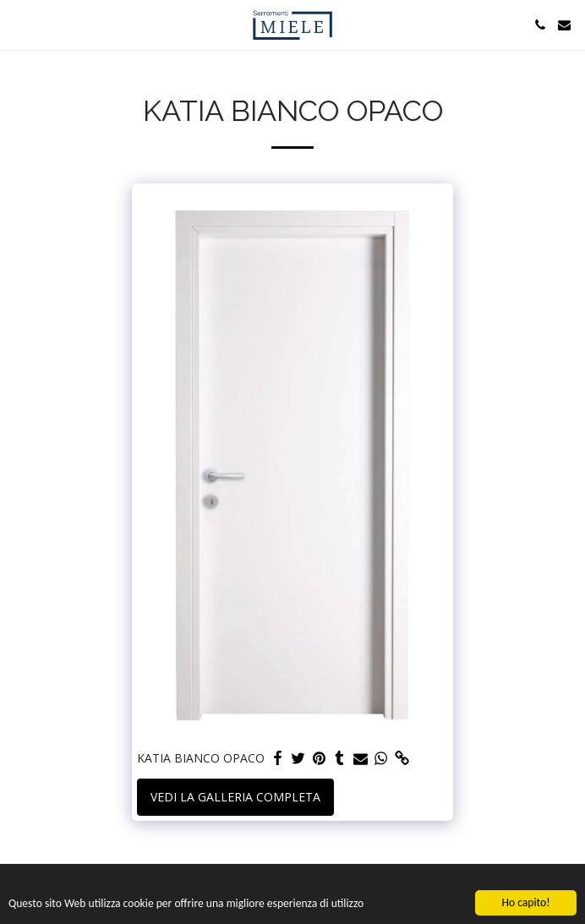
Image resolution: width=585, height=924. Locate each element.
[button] (19, 24)
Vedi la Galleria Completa (235, 797)
